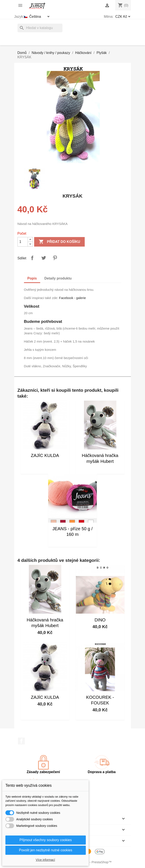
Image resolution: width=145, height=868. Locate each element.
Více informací (45, 860)
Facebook (21, 741)
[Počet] (23, 242)
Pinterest (55, 258)
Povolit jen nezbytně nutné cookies (46, 850)
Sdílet (32, 258)
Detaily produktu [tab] (58, 278)
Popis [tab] (32, 278)
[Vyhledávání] (40, 28)
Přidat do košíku (59, 242)
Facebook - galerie (72, 298)
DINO (100, 620)
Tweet (44, 258)
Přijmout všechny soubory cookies (46, 840)
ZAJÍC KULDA (45, 455)
